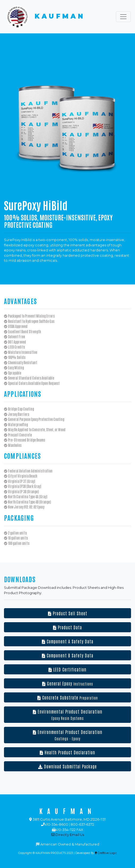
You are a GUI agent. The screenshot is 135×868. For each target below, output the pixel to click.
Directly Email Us (68, 835)
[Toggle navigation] (123, 17)
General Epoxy (68, 683)
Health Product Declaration (67, 752)
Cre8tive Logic (106, 853)
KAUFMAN (45, 17)
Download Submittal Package (67, 766)
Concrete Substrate (68, 697)
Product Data (67, 627)
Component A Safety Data (68, 641)
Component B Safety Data (68, 655)
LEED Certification (67, 669)
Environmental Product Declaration (68, 715)
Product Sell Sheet (68, 613)
